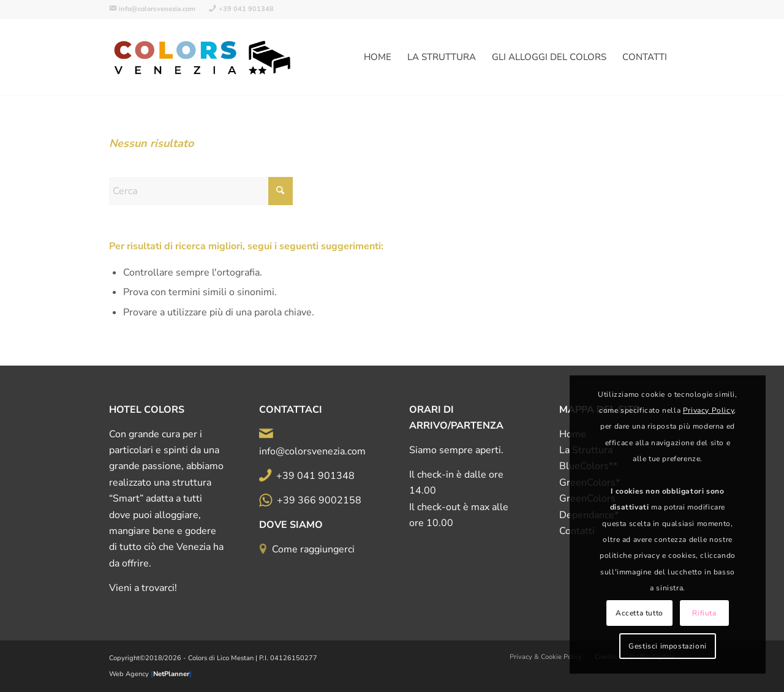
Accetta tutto (639, 613)
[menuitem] (156, 9)
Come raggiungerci (313, 549)
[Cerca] (201, 191)
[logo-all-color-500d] (203, 57)
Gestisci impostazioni (668, 646)
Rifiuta (704, 613)
